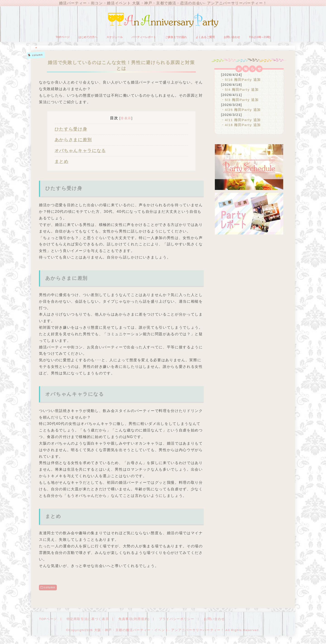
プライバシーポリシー (169, 620)
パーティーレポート (144, 38)
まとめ (62, 163)
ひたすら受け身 (71, 130)
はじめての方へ (88, 38)
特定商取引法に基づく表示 (85, 620)
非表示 (126, 119)
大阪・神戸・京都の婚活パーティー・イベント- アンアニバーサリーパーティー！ (159, 631)
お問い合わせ (232, 38)
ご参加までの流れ (176, 38)
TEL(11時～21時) (260, 38)
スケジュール (115, 38)
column (50, 588)
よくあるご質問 (205, 38)
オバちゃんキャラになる (80, 152)
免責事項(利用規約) (129, 620)
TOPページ (63, 38)
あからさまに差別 (73, 141)
